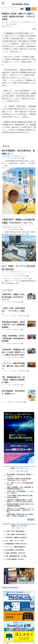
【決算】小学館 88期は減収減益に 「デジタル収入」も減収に (13, 263)
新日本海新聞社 (7, 156)
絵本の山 (14, 179)
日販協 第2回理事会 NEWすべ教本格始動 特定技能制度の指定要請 (13, 290)
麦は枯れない (23, 156)
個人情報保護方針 (15, 639)
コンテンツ (9, 226)
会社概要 (6, 635)
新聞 (12, 158)
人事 (17, 423)
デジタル (6, 228)
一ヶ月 (23, 480)
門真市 (20, 179)
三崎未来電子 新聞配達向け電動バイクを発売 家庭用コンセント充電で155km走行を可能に (13, 304)
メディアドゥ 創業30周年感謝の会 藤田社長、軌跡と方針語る (13, 318)
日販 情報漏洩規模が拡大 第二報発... (16, 508)
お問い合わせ (31, 635)
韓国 (22, 226)
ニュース (5, 158)
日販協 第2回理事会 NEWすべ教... (16, 505)
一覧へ (30, 472)
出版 (9, 158)
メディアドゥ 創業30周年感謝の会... (16, 499)
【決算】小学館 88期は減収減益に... (16, 483)
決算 (22, 423)
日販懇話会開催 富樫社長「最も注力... (16, 496)
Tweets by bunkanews (10, 540)
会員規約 (26, 639)
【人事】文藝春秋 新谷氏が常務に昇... (16, 487)
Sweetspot (11, 224)
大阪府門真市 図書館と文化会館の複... (16, 490)
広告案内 (21, 635)
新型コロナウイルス (17, 22)
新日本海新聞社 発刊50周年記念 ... (16, 502)
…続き (5, 166)
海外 (16, 228)
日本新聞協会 (27, 22)
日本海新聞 (15, 156)
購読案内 (14, 635)
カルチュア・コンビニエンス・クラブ (13, 177)
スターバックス (30, 177)
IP (7, 224)
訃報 (26, 423)
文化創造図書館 (7, 179)
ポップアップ (17, 226)
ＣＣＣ (4, 224)
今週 (18, 480)
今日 (13, 480)
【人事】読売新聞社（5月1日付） (15, 511)
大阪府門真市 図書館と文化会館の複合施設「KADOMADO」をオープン (13, 249)
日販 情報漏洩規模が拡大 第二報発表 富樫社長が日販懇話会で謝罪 (13, 332)
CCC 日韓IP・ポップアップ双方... (15, 493)
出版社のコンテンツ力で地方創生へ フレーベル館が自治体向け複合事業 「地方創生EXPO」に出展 (21, 462)
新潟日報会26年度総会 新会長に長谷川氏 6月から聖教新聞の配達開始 (14, 277)
